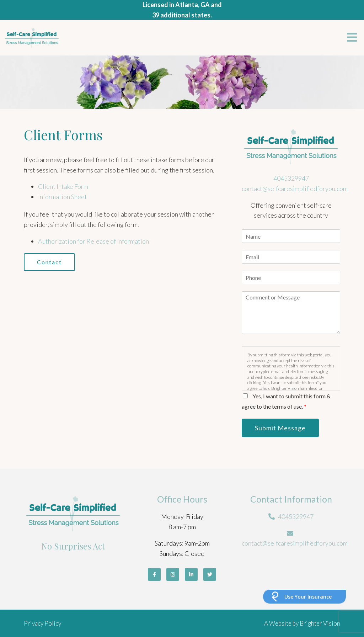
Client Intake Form (63, 186)
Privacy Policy (42, 623)
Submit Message (280, 428)
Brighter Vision (320, 623)
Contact (49, 262)
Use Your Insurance (308, 597)
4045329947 (291, 178)
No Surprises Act (73, 546)
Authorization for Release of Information (93, 241)
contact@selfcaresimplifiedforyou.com (295, 189)
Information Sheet (63, 197)
